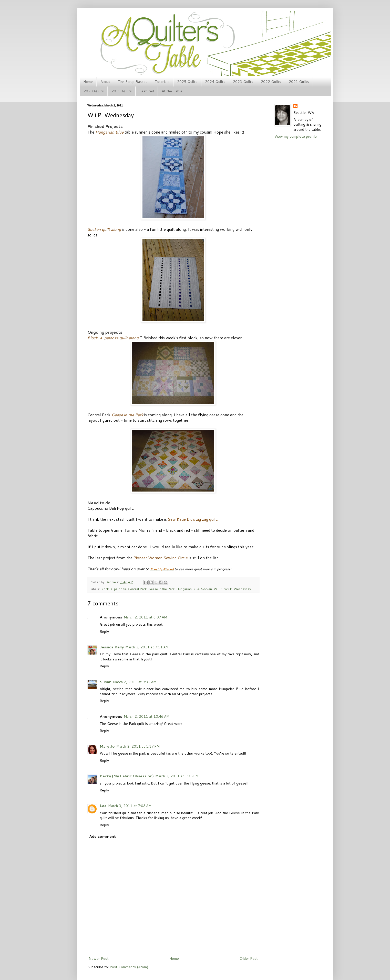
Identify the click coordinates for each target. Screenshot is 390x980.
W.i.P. (218, 589)
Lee (103, 806)
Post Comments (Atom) (129, 967)
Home (88, 82)
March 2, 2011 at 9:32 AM (135, 682)
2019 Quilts (122, 91)
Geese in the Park (161, 589)
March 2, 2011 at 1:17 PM (138, 746)
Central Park (137, 589)
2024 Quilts (215, 82)
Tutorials (162, 82)
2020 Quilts (94, 91)
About (105, 82)
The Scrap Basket (132, 82)
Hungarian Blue (188, 589)
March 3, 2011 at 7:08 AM (130, 806)
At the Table (172, 91)
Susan (106, 682)
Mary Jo (107, 746)
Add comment (102, 836)
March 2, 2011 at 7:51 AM (147, 647)
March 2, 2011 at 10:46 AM (147, 716)
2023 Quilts (243, 82)
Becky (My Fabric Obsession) (127, 776)
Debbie (111, 582)
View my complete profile (296, 136)
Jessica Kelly (112, 647)
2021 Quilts (299, 82)
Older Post (249, 959)
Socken (206, 589)
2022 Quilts (271, 82)
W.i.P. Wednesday (238, 589)
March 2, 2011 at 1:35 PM (177, 776)
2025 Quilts (187, 82)
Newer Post (99, 959)
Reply (104, 631)
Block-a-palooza (113, 589)
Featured (147, 91)
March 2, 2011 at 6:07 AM (145, 617)
